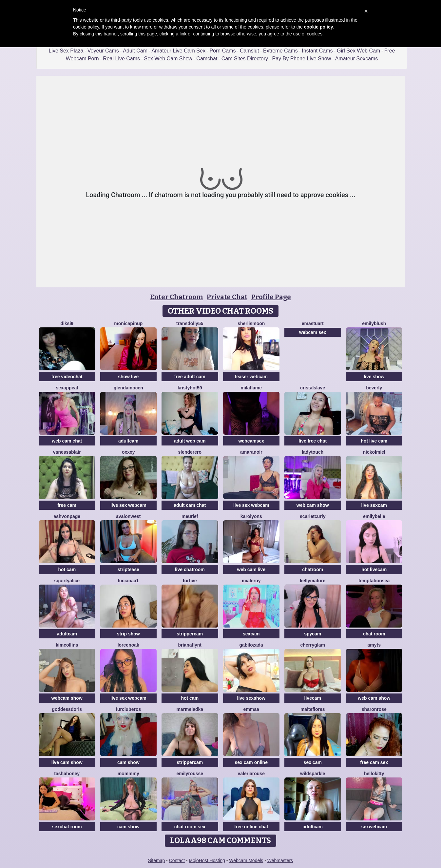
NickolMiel (374, 452)
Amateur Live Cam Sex (178, 51)
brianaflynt (190, 645)
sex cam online (251, 762)
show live (128, 377)
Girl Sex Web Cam (358, 51)
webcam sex (313, 332)
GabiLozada (251, 645)
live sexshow (251, 698)
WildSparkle (313, 774)
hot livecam (374, 569)
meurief (190, 516)
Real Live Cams (121, 59)
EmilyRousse (190, 774)
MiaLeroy (251, 581)
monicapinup (128, 323)
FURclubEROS (128, 709)
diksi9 (67, 323)
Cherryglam (313, 645)
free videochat (67, 377)
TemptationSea (374, 581)
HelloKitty (374, 774)
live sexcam (374, 505)
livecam (313, 698)
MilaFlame (251, 388)
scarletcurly (313, 516)
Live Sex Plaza (66, 51)
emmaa (251, 709)
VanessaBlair (67, 452)
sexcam (251, 634)
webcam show (67, 698)
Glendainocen (128, 388)
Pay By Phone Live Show (302, 59)
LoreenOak (128, 645)
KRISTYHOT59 (190, 388)
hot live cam (374, 441)
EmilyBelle (374, 516)
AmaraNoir (251, 452)
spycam (313, 634)
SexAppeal (67, 388)
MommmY (128, 774)
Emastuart (313, 323)
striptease (128, 569)
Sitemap (156, 860)
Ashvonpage (67, 516)
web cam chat (67, 441)
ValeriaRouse (251, 774)
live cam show (67, 762)
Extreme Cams (280, 51)
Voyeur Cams (103, 51)
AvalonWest (128, 516)
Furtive (190, 581)
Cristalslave (313, 388)
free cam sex (374, 762)
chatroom (313, 569)
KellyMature (313, 581)
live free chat (313, 441)
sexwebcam (374, 827)
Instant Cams (317, 51)
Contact (177, 860)
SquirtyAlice (67, 581)
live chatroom (190, 569)
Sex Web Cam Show (168, 59)
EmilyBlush (374, 323)
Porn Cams (222, 51)
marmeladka (190, 709)
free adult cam (190, 377)
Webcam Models (246, 860)
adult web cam (190, 441)
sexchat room (67, 827)
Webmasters (280, 860)
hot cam (67, 569)
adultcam (128, 441)
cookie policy (319, 27)
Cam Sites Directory (245, 59)
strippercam (190, 634)
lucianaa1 (128, 581)
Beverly (374, 388)
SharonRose (374, 709)
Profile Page (271, 297)
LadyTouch (313, 452)
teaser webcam (251, 377)
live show (374, 377)
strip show (128, 634)
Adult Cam (135, 51)
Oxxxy (128, 452)
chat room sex (190, 827)
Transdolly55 (190, 323)
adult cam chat (190, 505)
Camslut (249, 51)
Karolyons (251, 516)
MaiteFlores (313, 709)
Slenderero (190, 452)
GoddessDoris (67, 709)
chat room (374, 634)
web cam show (313, 505)
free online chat (251, 827)
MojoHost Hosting (207, 860)
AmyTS (374, 645)
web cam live (251, 569)
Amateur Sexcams (357, 59)
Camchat (207, 59)
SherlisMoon (251, 323)
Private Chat (227, 297)
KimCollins (67, 645)
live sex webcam (128, 505)
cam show (128, 762)
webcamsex (251, 441)
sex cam (313, 762)
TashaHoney (67, 774)
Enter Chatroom (176, 297)
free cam (67, 505)
